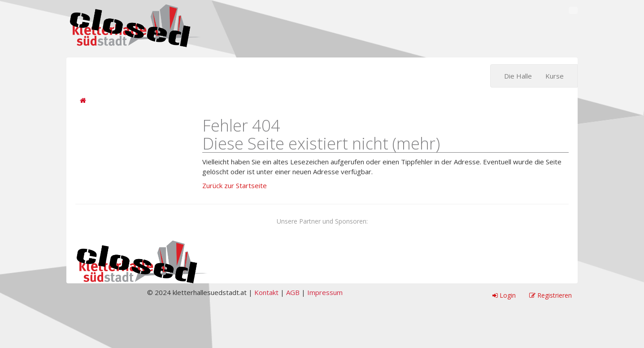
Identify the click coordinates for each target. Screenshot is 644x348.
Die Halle (518, 76)
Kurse (555, 76)
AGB (293, 292)
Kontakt (266, 292)
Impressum (325, 292)
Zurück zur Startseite (235, 185)
